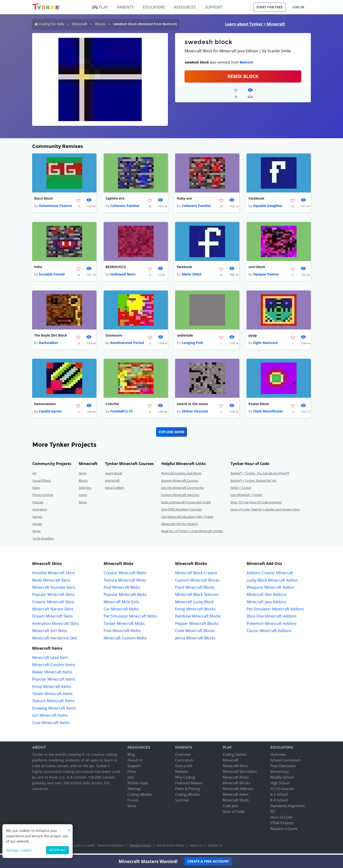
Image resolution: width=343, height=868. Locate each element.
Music (37, 533)
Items (83, 497)
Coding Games (235, 756)
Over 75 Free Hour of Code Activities (256, 504)
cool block (257, 267)
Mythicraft (112, 482)
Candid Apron (50, 413)
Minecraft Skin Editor (240, 773)
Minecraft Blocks (236, 785)
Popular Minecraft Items (54, 681)
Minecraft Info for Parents (179, 526)
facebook (185, 267)
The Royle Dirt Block (51, 336)
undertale (185, 336)
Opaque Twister (266, 275)
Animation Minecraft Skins (56, 625)
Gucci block (43, 199)
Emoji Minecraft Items (52, 688)
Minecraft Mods (236, 802)
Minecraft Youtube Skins (54, 589)
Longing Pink (192, 344)
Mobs (83, 504)
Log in (298, 7)
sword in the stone (192, 405)
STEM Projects (282, 825)
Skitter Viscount (195, 413)
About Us (135, 762)
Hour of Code (234, 813)
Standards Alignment (288, 808)
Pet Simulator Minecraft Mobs (130, 618)
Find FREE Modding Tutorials (181, 511)
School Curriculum (285, 762)
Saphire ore (115, 199)
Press (132, 773)
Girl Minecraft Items (50, 717)
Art (35, 475)
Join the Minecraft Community (183, 490)
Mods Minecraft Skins (51, 582)
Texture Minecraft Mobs (125, 582)
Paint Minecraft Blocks (195, 589)
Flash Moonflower (268, 413)
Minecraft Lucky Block (194, 603)
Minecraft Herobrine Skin (55, 640)
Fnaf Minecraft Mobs (122, 589)
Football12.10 (121, 413)
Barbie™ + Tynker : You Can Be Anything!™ (260, 475)
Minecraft (80, 24)
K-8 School (279, 802)
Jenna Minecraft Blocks (195, 640)
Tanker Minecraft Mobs (124, 625)
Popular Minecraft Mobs (125, 596)
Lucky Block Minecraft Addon (272, 582)
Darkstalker (48, 344)
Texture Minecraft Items (53, 703)
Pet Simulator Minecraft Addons (275, 611)
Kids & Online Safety (171, 847)
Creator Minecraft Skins (53, 603)
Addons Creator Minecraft (270, 575)
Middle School (282, 779)
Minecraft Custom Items (54, 667)
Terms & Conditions (111, 847)
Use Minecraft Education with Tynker (187, 518)
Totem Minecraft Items (52, 696)
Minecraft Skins (235, 768)
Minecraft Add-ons (238, 790)
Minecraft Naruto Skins (53, 611)
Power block (259, 405)
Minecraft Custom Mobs (125, 640)
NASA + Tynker (241, 490)
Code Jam (230, 808)
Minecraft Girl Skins (50, 633)
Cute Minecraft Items (51, 724)
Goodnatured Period (127, 344)
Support (134, 768)
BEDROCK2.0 (116, 267)
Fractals (38, 504)
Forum (133, 802)
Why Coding (185, 779)
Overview (183, 756)
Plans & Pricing (187, 790)
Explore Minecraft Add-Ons (180, 497)
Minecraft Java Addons (267, 603)
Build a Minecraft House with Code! (186, 504)
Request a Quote (284, 830)
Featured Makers (189, 785)
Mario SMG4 (192, 275)
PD (273, 813)
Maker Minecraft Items (52, 674)
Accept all (57, 850)
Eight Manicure (265, 344)
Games (37, 518)
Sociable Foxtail (52, 275)
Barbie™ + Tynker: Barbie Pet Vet (253, 482)
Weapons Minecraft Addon (270, 589)
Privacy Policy (140, 847)
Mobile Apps (138, 785)
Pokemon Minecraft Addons (272, 625)
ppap (253, 336)
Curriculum (184, 762)
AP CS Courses (282, 790)
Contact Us (215, 847)
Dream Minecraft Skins (53, 618)
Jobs (131, 779)
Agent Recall (114, 475)
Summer (182, 802)
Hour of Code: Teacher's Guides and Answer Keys (265, 511)
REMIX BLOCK (243, 76)
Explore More (172, 434)
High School (280, 785)
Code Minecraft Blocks (195, 633)
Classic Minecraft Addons (269, 633)
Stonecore (114, 336)
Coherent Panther (125, 206)
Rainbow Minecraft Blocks (198, 618)
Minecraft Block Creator (196, 575)
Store (132, 808)
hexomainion (45, 405)
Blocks (100, 24)
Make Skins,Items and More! (181, 475)
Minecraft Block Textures (197, 596)
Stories (37, 526)
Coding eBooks (140, 796)
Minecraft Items (236, 796)
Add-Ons (85, 490)
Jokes (36, 490)
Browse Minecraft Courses (180, 482)
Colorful (112, 405)
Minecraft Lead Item (50, 659)
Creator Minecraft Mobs (125, 575)
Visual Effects (42, 482)
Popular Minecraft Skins (53, 596)
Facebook (256, 199)
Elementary (280, 773)
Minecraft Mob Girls (121, 603)
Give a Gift (184, 768)
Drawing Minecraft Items (54, 710)
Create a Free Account (208, 861)
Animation (40, 511)
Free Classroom (283, 768)
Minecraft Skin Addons (267, 596)
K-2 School (279, 796)
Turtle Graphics (43, 540)
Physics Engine (43, 497)
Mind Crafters (115, 490)
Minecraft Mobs (236, 779)
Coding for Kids (52, 24)
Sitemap (134, 790)
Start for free (270, 7)
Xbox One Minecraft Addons (272, 618)
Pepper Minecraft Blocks (197, 625)
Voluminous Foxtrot (55, 206)
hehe (38, 267)
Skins (83, 475)
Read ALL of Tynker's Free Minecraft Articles (192, 533)
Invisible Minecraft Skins (54, 575)
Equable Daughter (268, 206)
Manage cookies (19, 850)
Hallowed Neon (123, 275)
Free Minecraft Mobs (122, 633)
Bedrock (246, 62)
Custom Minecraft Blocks (197, 582)
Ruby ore (184, 199)
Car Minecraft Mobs (121, 611)
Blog (131, 756)
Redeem (182, 773)
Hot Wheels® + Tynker (247, 497)
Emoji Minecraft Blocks (195, 611)
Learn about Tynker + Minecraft (255, 24)
